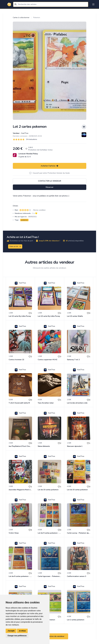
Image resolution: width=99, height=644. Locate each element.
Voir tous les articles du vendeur (50, 636)
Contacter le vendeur (50, 181)
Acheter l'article (49, 166)
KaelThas (25, 133)
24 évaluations (32, 139)
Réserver (50, 187)
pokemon (24, 220)
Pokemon (37, 18)
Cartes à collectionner (21, 18)
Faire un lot (15, 246)
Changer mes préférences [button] (17, 636)
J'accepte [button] (11, 631)
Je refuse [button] (22, 631)
